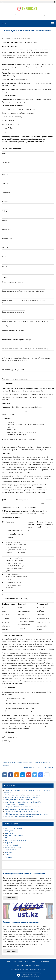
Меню (3, 2)
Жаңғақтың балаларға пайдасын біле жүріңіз (22, 807)
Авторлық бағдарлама (14, 828)
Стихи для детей (12, 845)
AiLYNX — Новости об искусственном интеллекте (30, 975)
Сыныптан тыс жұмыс (13, 848)
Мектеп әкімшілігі (12, 838)
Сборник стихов (44, 961)
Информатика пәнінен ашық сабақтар (17, 38)
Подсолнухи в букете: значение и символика (22, 797)
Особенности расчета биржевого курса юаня (23, 795)
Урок (27, 961)
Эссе (7, 855)
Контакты (37, 965)
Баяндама (9, 833)
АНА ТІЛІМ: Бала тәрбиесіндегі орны (19, 816)
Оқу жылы (9, 843)
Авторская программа (15, 961)
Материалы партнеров (23, 965)
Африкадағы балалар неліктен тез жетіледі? (22, 812)
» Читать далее (11, 898)
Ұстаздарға (10, 831)
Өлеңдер (9, 857)
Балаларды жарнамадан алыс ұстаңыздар (21, 809)
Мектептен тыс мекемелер (16, 840)
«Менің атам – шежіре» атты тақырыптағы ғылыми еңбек (27, 814)
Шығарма (9, 852)
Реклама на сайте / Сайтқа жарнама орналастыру (28, 969)
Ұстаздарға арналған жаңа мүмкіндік (19, 800)
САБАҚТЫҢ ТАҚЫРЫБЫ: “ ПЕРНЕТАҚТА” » (39, 767)
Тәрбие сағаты (11, 850)
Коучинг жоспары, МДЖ (14, 836)
